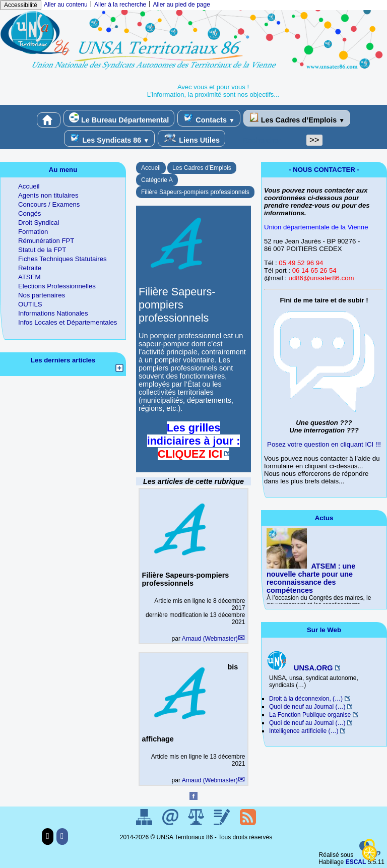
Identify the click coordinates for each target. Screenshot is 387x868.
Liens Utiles (191, 138)
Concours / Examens (49, 204)
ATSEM (29, 277)
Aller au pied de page (181, 5)
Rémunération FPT (46, 241)
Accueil (151, 168)
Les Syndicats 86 (109, 138)
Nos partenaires (42, 295)
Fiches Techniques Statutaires (62, 259)
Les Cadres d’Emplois (297, 118)
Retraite (30, 268)
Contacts (209, 118)
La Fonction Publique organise (310, 715)
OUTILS (30, 304)
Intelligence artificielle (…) (304, 731)
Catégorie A (157, 180)
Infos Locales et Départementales (68, 322)
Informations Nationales (53, 313)
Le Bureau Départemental (119, 118)
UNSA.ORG (300, 668)
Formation (33, 232)
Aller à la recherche (120, 5)
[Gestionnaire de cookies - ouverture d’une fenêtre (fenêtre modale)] (369, 851)
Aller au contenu (66, 5)
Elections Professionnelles (57, 286)
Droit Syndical (39, 223)
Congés (29, 213)
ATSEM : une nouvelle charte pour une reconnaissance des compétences (311, 578)
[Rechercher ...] (266, 140)
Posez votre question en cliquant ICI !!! (324, 444)
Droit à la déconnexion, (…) (306, 699)
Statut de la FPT (42, 250)
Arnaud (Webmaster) (210, 639)
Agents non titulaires (48, 195)
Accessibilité (21, 5)
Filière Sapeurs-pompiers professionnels (195, 192)
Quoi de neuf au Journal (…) (307, 707)
